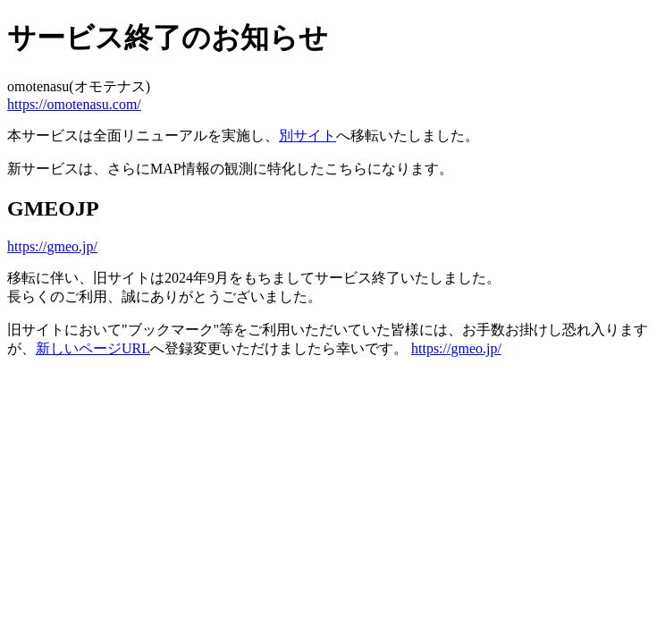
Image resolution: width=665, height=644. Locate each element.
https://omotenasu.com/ (74, 104)
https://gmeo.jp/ (52, 246)
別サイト (307, 136)
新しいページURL (93, 348)
